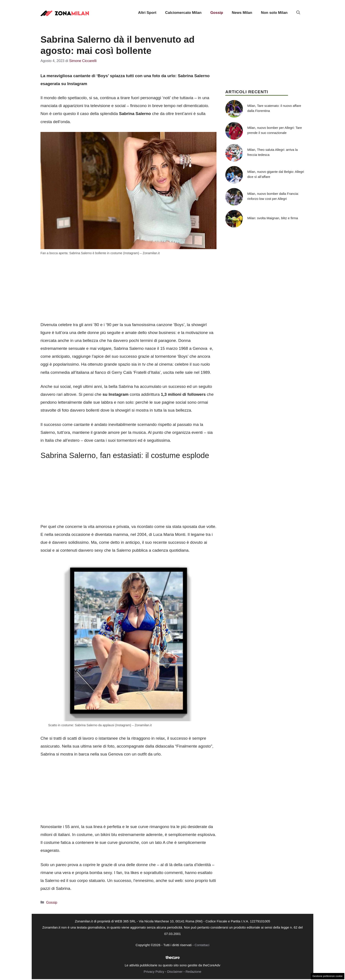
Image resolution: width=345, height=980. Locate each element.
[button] (298, 13)
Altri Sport (147, 13)
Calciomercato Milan (183, 13)
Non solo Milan (274, 13)
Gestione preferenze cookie (328, 976)
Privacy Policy (154, 972)
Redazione (193, 972)
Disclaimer (175, 972)
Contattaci (202, 945)
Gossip (217, 13)
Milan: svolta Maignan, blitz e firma (273, 218)
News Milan (242, 13)
